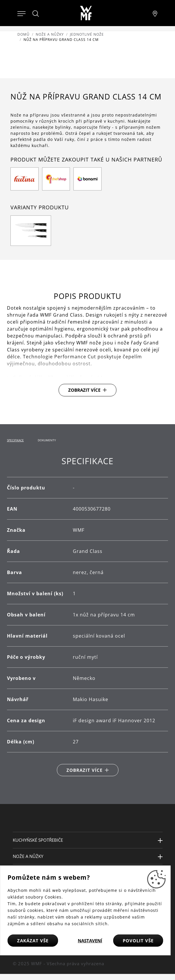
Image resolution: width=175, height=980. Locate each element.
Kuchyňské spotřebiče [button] (38, 840)
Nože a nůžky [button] (28, 856)
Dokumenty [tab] (47, 440)
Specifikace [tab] (15, 440)
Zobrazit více (84, 390)
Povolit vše (138, 941)
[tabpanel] (87, 616)
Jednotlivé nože (87, 34)
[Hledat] (36, 14)
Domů (24, 34)
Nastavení (90, 941)
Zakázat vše (33, 941)
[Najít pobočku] (155, 13)
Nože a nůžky (50, 34)
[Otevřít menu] (21, 13)
